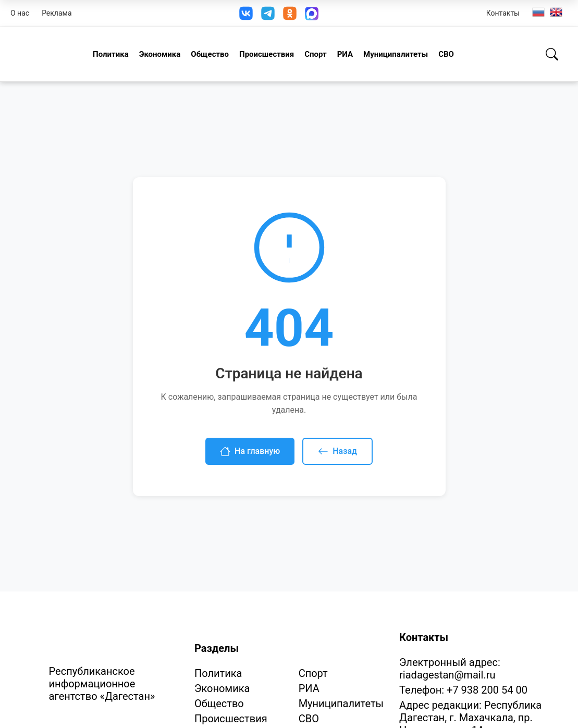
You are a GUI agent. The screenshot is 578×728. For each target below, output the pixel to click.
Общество (210, 54)
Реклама (57, 13)
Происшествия (267, 54)
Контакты (503, 13)
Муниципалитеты (396, 54)
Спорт (315, 54)
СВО (446, 54)
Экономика (160, 54)
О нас (20, 13)
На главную (250, 451)
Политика (111, 54)
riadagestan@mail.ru (447, 675)
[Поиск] (552, 54)
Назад (337, 451)
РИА (345, 54)
